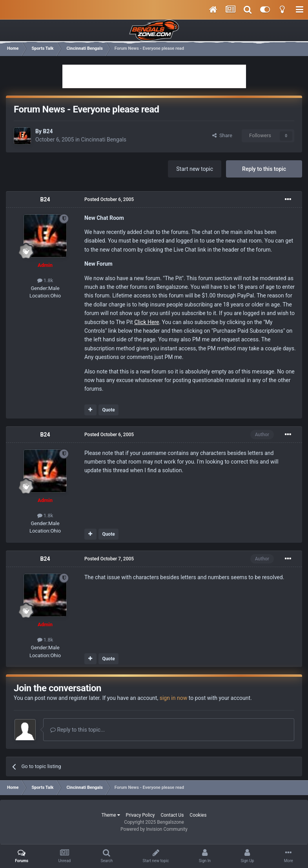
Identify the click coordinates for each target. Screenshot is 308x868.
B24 (48, 131)
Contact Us (172, 815)
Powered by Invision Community (154, 829)
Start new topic (195, 169)
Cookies (198, 815)
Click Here (147, 322)
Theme (111, 815)
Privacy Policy (140, 815)
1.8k (45, 280)
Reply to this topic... (77, 730)
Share (222, 135)
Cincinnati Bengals (104, 140)
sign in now (174, 698)
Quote (108, 410)
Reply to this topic (264, 169)
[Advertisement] (154, 76)
